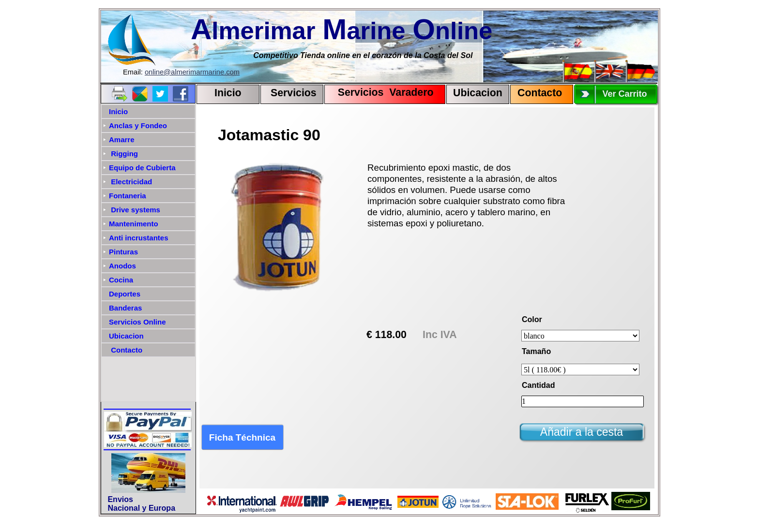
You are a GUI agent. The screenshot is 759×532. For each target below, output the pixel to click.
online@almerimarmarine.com (192, 72)
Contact (537, 93)
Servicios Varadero (381, 92)
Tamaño (536, 351)
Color (532, 319)
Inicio (228, 93)
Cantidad (538, 385)
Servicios (294, 93)
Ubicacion (478, 93)
